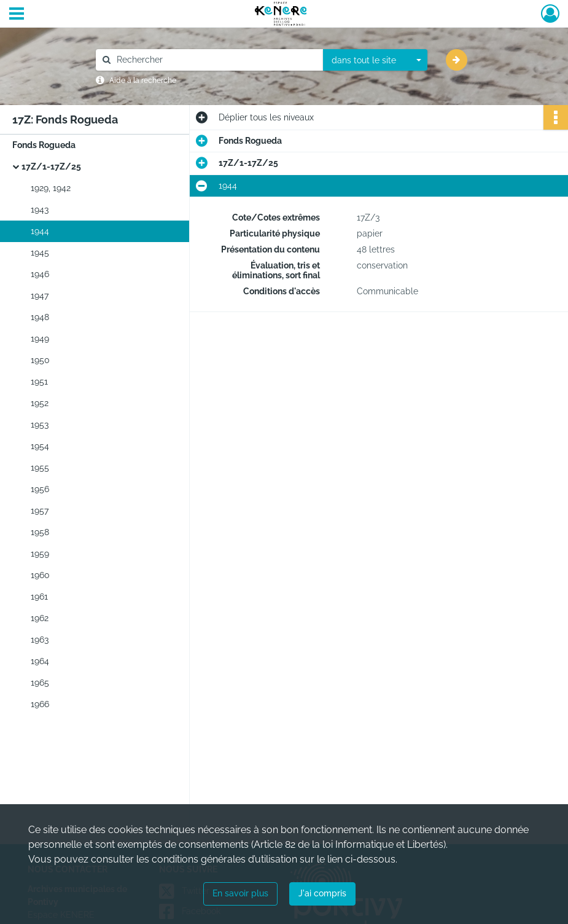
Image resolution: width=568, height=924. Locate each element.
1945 (40, 253)
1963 (40, 640)
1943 (40, 209)
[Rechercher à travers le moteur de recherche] (216, 60)
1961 (39, 597)
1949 (40, 339)
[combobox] (375, 60)
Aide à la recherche (143, 80)
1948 (40, 317)
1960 (40, 575)
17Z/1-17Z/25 (51, 166)
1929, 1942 (51, 188)
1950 (40, 360)
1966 (40, 704)
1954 (40, 446)
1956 (40, 489)
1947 (40, 296)
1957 (40, 511)
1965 (40, 683)
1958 (40, 532)
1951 (39, 382)
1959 (40, 554)
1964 (40, 661)
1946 (40, 274)
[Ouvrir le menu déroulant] (17, 15)
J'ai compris (322, 893)
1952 (40, 403)
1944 (40, 231)
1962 (40, 618)
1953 (40, 425)
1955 (40, 468)
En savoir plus (240, 893)
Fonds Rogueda (44, 145)
